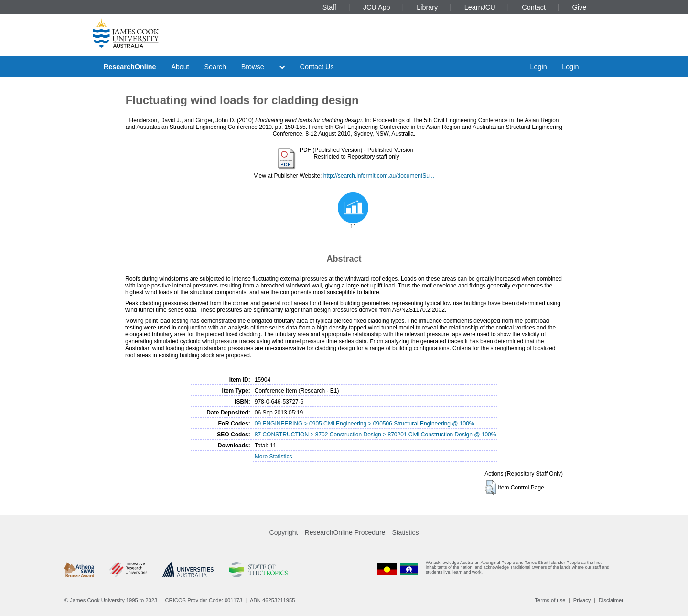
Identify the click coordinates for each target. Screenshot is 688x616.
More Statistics (274, 457)
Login (538, 67)
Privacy (582, 600)
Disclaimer (611, 600)
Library (427, 7)
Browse (253, 67)
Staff (329, 7)
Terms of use (550, 600)
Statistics (405, 532)
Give (580, 7)
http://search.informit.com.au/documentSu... (379, 176)
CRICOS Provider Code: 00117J (204, 600)
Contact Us (317, 67)
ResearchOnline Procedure (345, 532)
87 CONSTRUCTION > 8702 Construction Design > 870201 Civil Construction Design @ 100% (376, 435)
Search (215, 67)
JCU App (377, 7)
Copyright (284, 532)
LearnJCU (480, 7)
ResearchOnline (130, 67)
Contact (534, 7)
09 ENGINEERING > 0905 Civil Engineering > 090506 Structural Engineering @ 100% (365, 424)
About (180, 67)
